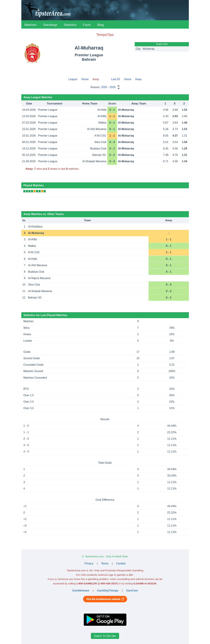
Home (85, 79)
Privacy (89, 563)
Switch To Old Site (105, 636)
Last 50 (116, 79)
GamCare (132, 591)
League (73, 79)
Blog (101, 25)
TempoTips (105, 35)
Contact (121, 563)
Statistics (70, 25)
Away (138, 79)
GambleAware (81, 591)
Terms (105, 563)
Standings (50, 25)
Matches (31, 25)
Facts (87, 25)
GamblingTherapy (108, 591)
